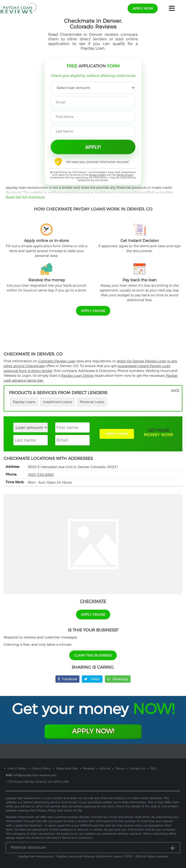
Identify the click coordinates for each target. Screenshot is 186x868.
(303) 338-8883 (41, 475)
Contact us (137, 768)
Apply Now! (93, 731)
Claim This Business (93, 655)
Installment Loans (57, 402)
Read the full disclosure (25, 197)
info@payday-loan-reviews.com (35, 775)
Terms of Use (125, 175)
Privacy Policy (97, 175)
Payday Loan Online (77, 376)
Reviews (89, 768)
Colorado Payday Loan (57, 361)
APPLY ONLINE (93, 311)
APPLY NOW (117, 434)
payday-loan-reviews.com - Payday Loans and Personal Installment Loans (70, 856)
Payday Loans (24, 402)
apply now (143, 8)
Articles (105, 768)
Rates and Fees (67, 768)
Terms (120, 768)
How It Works (17, 768)
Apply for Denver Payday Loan (141, 361)
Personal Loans (92, 402)
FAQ (153, 768)
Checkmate (93, 601)
